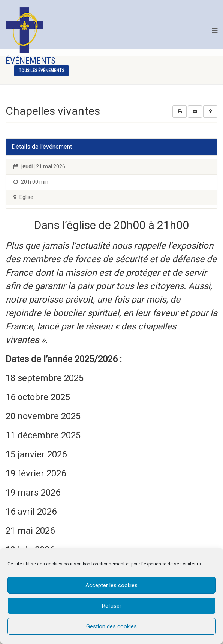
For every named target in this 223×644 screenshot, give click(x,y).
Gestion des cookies (111, 626)
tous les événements (41, 71)
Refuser (112, 606)
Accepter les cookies (111, 585)
